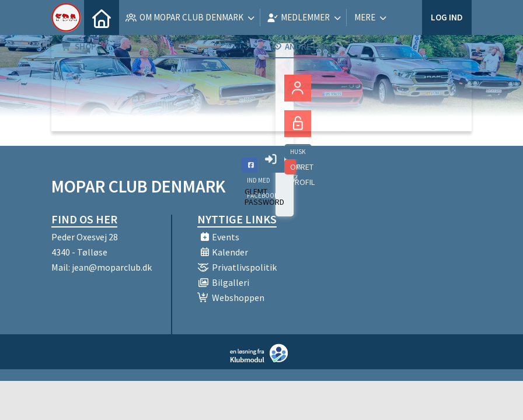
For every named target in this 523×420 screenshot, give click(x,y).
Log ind (447, 17)
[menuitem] (102, 17)
